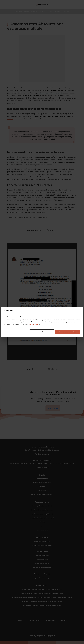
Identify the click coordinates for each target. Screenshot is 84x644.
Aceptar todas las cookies (67, 332)
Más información (34, 324)
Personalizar (42, 332)
